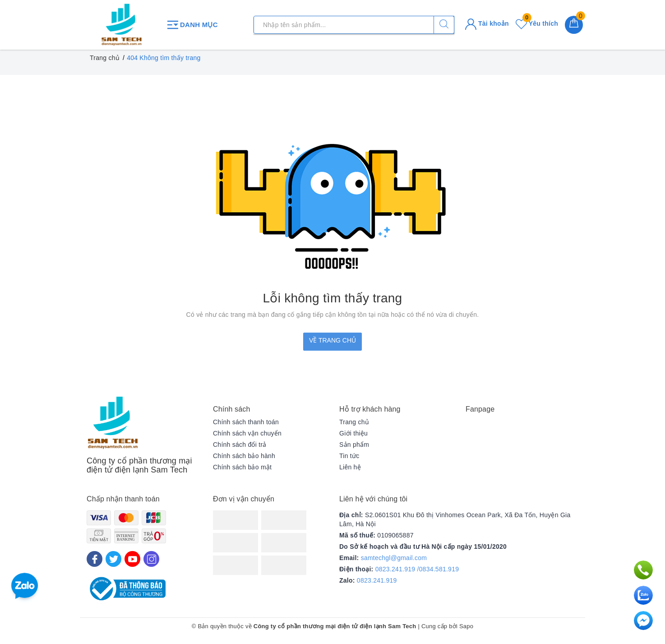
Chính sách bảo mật (242, 467)
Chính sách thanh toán (246, 422)
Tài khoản (487, 23)
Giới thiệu (353, 433)
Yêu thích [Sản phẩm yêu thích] (537, 23)
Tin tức (349, 456)
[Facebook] (95, 559)
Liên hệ (350, 467)
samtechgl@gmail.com (394, 558)
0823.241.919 (377, 580)
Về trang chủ (332, 340)
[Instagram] (151, 559)
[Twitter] (113, 559)
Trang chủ (354, 422)
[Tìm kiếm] (444, 25)
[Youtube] (132, 559)
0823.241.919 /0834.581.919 (417, 569)
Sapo (466, 626)
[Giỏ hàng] (574, 25)
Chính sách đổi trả (240, 445)
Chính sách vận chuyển (247, 433)
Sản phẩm (354, 445)
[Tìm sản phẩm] (354, 25)
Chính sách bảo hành (244, 456)
